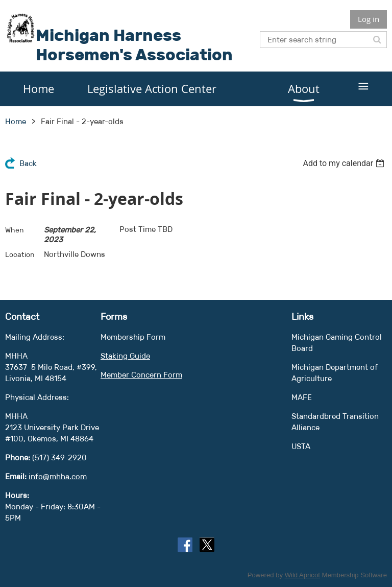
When (15, 230)
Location (20, 254)
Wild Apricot (302, 575)
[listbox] (345, 163)
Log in (369, 19)
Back (28, 163)
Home (16, 121)
